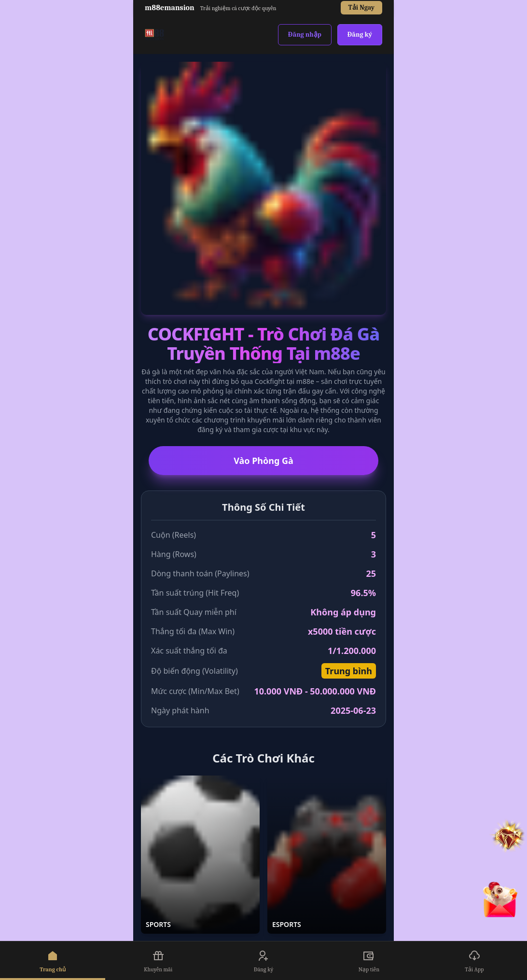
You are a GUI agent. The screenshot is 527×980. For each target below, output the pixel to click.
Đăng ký (360, 34)
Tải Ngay (361, 7)
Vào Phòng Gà (263, 461)
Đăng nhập (305, 34)
